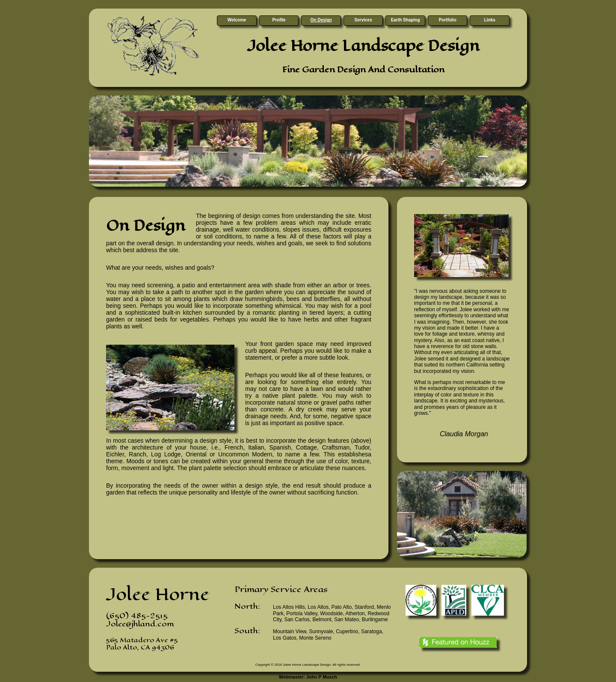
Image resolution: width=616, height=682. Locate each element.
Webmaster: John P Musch (308, 677)
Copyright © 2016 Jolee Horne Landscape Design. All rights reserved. (308, 665)
